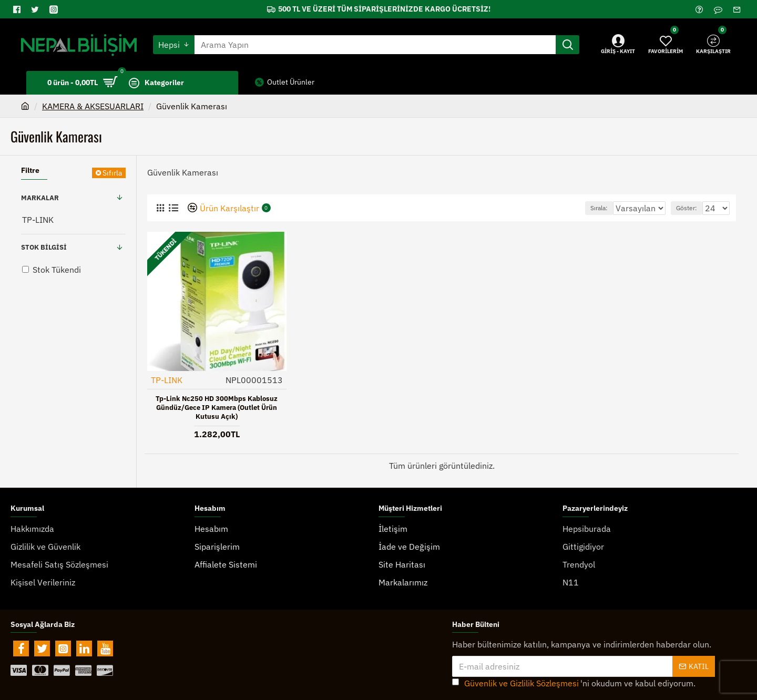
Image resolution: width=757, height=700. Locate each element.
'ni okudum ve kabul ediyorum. (574, 663)
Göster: (691, 208)
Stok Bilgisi (44, 247)
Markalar (40, 198)
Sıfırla (112, 173)
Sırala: (590, 208)
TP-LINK (167, 379)
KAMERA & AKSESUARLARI (93, 106)
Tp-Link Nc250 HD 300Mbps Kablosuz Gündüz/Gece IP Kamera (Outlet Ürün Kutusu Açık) (217, 407)
